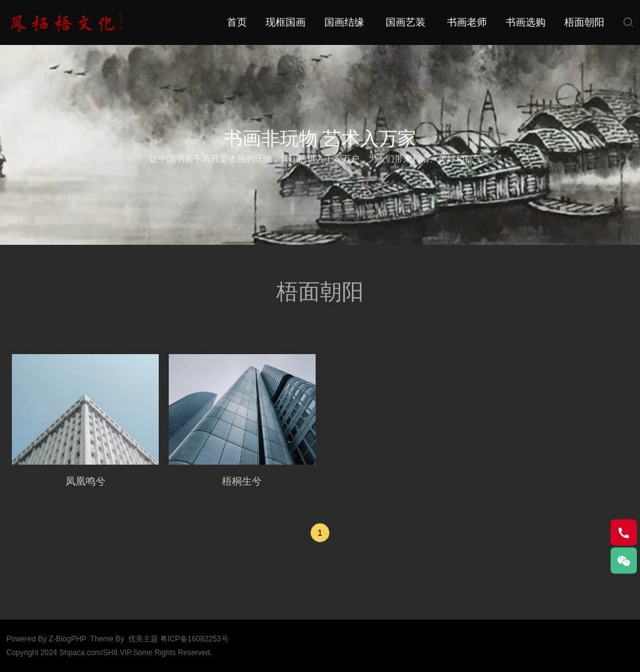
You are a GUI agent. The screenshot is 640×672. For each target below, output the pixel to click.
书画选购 (526, 22)
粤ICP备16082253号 (194, 639)
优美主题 (143, 639)
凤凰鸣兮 (86, 481)
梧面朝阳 (584, 22)
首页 (237, 22)
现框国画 (286, 22)
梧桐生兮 (242, 481)
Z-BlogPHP (67, 639)
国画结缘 (344, 22)
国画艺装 (406, 22)
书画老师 (467, 22)
